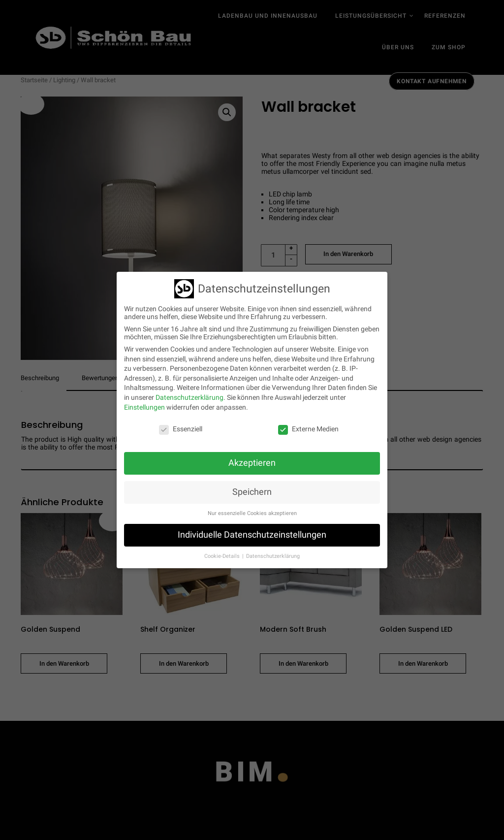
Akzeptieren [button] (252, 463)
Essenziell (181, 429)
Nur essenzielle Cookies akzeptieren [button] (252, 513)
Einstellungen (144, 407)
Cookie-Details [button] (223, 556)
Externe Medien (308, 429)
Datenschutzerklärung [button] (273, 556)
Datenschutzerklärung (189, 397)
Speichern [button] (252, 492)
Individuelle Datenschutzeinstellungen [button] (252, 535)
